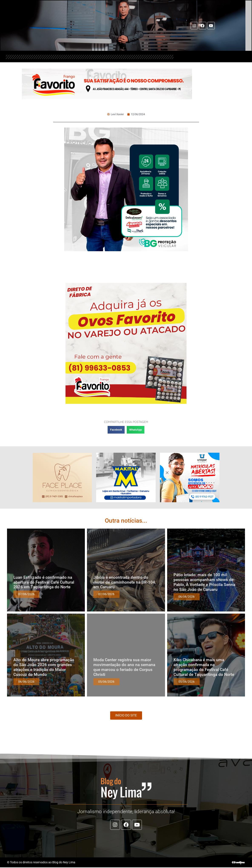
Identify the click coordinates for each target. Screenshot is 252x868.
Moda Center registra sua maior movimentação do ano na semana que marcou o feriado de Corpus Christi (124, 667)
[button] (116, 430)
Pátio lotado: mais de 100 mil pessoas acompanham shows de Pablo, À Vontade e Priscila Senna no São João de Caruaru (204, 582)
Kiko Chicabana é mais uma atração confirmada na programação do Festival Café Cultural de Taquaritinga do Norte (204, 667)
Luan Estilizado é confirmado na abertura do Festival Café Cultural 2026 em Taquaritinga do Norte (44, 582)
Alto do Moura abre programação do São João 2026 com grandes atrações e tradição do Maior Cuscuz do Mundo (44, 667)
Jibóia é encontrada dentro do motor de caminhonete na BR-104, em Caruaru (125, 582)
